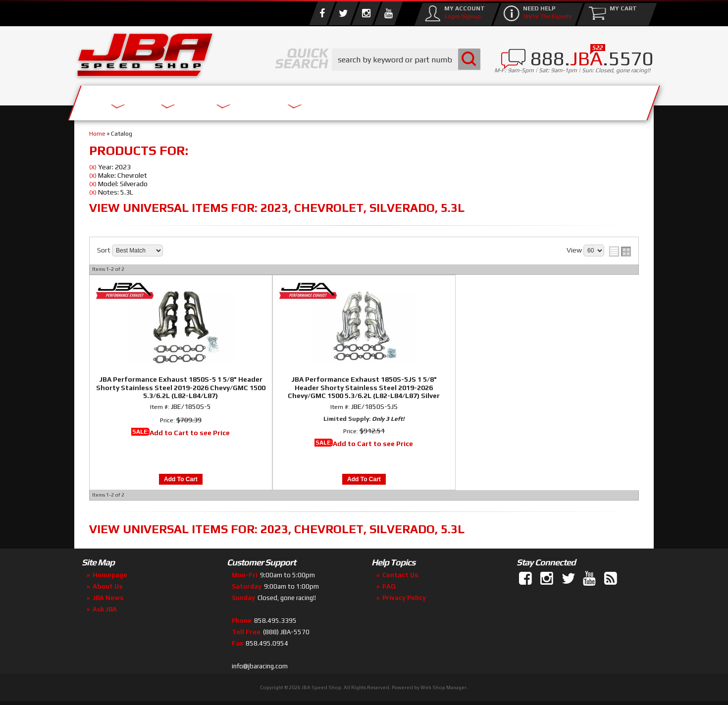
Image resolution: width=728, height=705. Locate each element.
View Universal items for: (277, 208)
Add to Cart (181, 479)
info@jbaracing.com (260, 666)
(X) (93, 167)
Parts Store (321, 100)
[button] (406, 60)
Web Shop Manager (443, 687)
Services (129, 100)
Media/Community (448, 100)
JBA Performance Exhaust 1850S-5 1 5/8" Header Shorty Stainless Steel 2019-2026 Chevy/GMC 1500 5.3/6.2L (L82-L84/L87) (181, 387)
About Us (219, 100)
